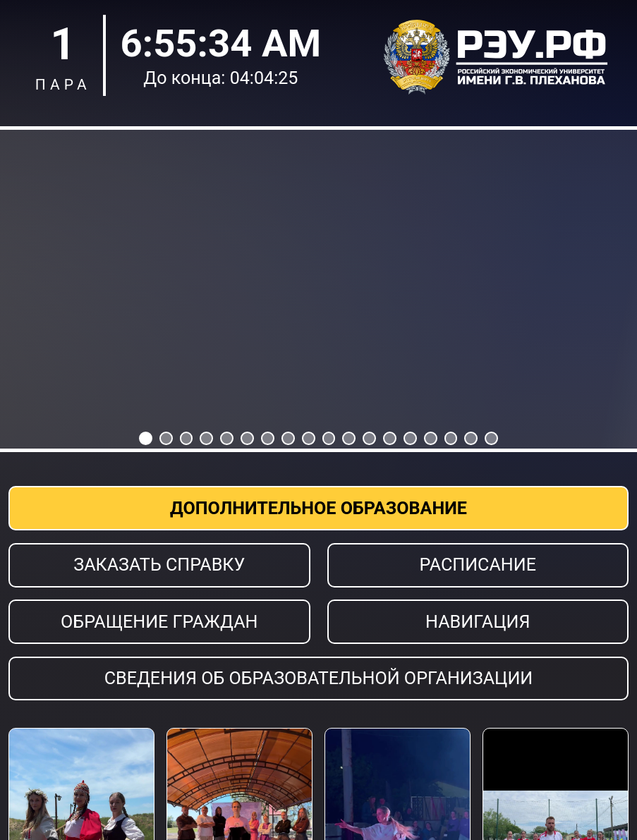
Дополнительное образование (318, 508)
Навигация (478, 622)
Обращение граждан (159, 622)
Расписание (478, 565)
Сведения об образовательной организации (319, 678)
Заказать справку (159, 565)
